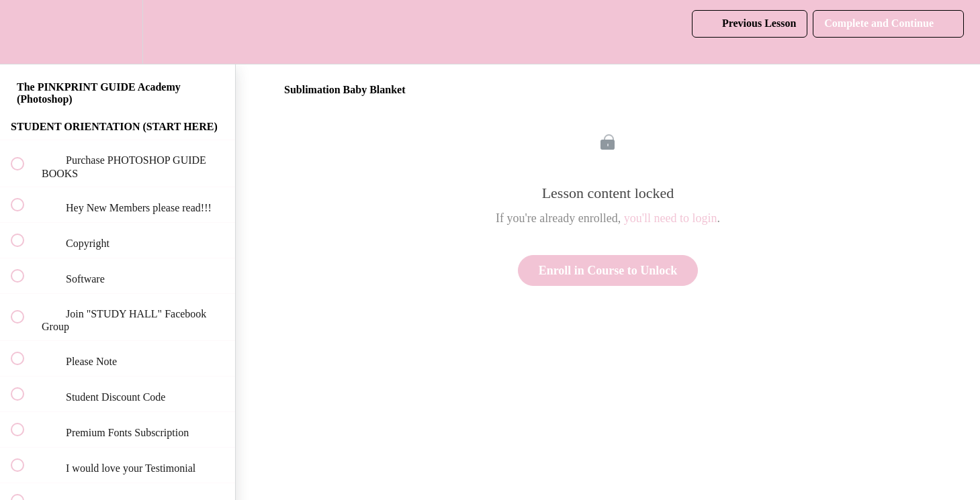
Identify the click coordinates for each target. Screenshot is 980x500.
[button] (25, 32)
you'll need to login (671, 218)
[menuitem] (118, 32)
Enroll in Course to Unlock (608, 270)
